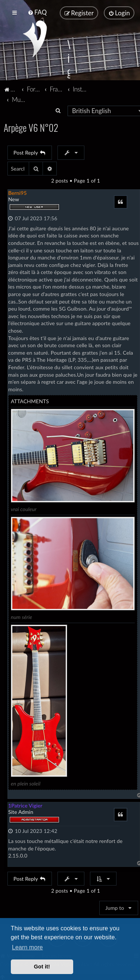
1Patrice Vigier (25, 805)
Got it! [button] (42, 967)
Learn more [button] (27, 947)
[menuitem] (37, 12)
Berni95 (18, 192)
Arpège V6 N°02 (31, 127)
